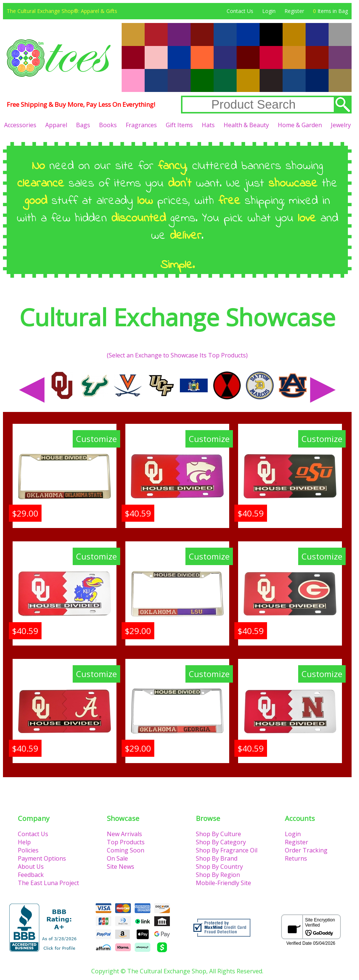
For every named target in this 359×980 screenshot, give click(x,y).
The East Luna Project (48, 883)
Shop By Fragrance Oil (227, 850)
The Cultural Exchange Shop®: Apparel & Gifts (62, 11)
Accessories (20, 125)
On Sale (117, 858)
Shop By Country (219, 867)
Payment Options (42, 858)
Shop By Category (221, 842)
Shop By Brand (217, 858)
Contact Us (240, 11)
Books (108, 125)
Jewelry (341, 125)
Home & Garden (300, 125)
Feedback (31, 875)
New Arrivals (124, 834)
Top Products (126, 842)
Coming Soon (126, 850)
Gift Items (179, 125)
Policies (28, 850)
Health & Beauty (246, 125)
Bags (83, 125)
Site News (121, 867)
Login (269, 11)
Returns (296, 858)
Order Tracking (306, 850)
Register (294, 11)
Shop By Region (218, 875)
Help (24, 842)
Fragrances (141, 125)
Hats (208, 125)
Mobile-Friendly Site (223, 883)
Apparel (56, 125)
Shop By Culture (218, 834)
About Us (31, 867)
